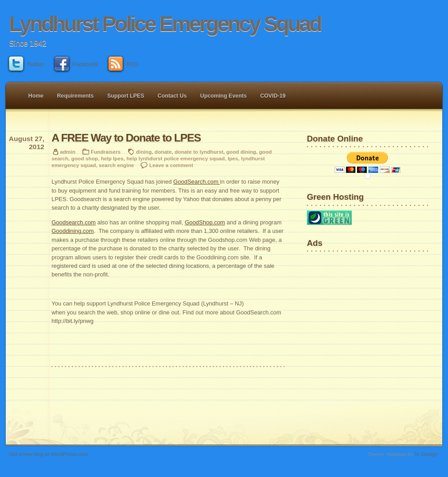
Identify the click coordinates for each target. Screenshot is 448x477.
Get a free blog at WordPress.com (48, 454)
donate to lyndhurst (199, 152)
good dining (241, 152)
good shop (85, 158)
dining (144, 152)
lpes (233, 158)
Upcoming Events (224, 96)
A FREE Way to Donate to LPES (126, 138)
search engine (116, 165)
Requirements (75, 96)
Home (36, 96)
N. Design (426, 454)
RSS (123, 64)
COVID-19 (273, 96)
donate (163, 152)
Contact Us (172, 96)
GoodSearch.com (197, 182)
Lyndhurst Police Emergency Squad (165, 24)
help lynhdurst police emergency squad (176, 158)
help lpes (112, 158)
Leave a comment (171, 165)
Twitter (26, 64)
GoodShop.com (205, 222)
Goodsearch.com (74, 222)
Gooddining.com (73, 231)
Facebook (76, 64)
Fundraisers (106, 152)
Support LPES (126, 96)
